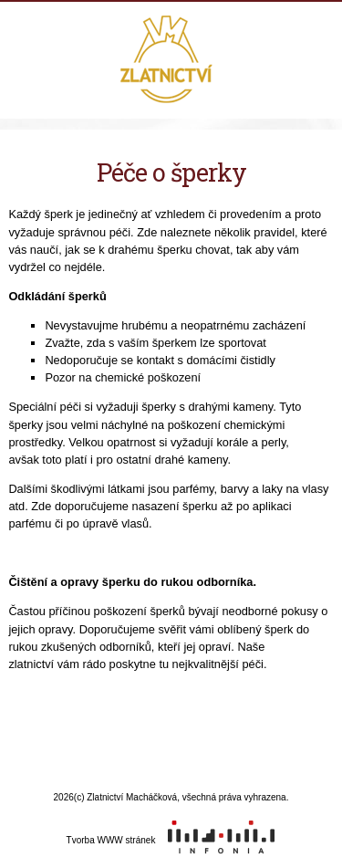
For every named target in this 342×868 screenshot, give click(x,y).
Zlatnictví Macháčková (171, 61)
